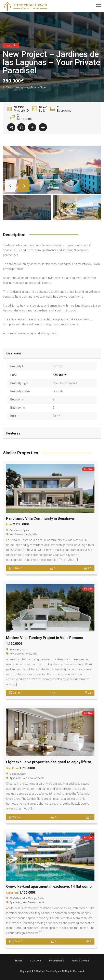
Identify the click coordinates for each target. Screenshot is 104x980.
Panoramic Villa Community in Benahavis (40, 518)
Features (13, 433)
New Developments (65, 383)
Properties (57, 961)
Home (19, 961)
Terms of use (80, 961)
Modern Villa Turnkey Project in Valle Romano (45, 638)
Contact (36, 961)
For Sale (58, 391)
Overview (14, 353)
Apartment (15, 778)
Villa (35, 534)
